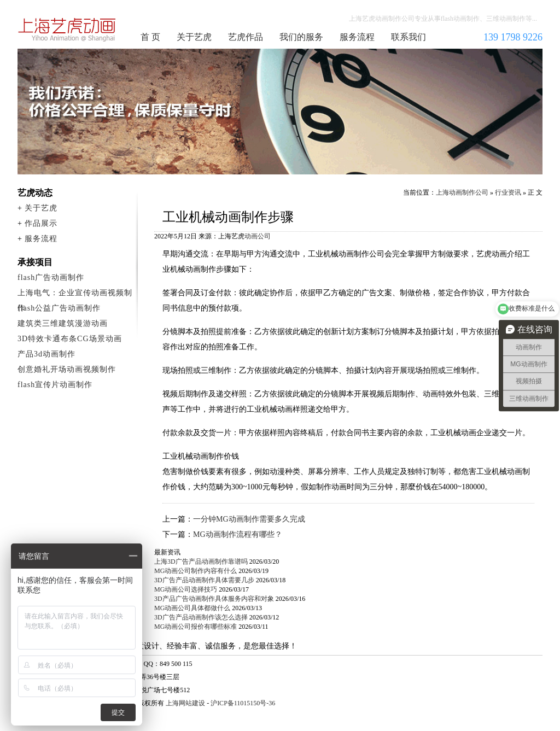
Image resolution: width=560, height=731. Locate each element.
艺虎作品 (246, 37)
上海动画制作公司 (67, 30)
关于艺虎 (194, 37)
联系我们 (409, 37)
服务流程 (357, 37)
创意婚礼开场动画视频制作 (67, 369)
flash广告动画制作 (51, 277)
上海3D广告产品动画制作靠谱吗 (201, 562)
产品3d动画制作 (46, 354)
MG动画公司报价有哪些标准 (196, 627)
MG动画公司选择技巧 (186, 589)
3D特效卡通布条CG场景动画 (70, 339)
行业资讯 (508, 192)
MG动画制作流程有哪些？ (238, 534)
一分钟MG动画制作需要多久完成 (249, 519)
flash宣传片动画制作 (55, 385)
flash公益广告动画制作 (59, 308)
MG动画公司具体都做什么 (192, 608)
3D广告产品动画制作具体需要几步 (204, 580)
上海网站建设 (185, 703)
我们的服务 (301, 37)
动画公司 (258, 236)
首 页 (150, 37)
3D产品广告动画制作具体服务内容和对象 (214, 599)
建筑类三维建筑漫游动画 (63, 323)
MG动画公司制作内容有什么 (196, 571)
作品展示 (41, 223)
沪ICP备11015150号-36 (243, 703)
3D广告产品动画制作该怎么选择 (201, 617)
